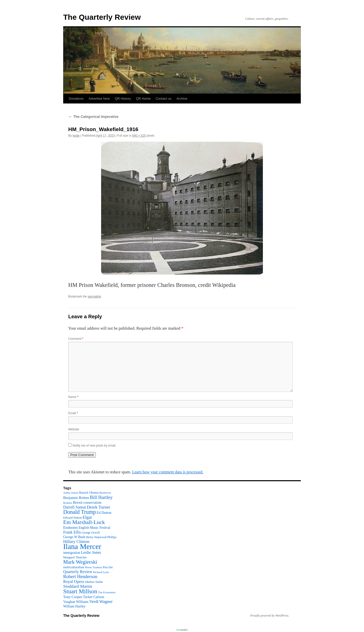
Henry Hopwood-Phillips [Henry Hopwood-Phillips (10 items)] (101, 537)
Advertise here (99, 99)
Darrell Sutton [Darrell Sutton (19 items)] (75, 507)
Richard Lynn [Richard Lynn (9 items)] (101, 572)
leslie (76, 136)
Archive (182, 99)
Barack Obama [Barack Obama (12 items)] (89, 492)
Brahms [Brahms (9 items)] (68, 503)
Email (73, 413)
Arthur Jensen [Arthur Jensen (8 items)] (71, 493)
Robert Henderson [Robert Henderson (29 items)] (80, 577)
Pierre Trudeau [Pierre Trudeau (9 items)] (93, 567)
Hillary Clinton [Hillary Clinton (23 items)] (76, 542)
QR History (123, 99)
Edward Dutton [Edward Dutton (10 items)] (73, 518)
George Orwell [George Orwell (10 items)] (91, 533)
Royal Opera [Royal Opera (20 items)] (74, 582)
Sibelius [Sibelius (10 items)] (90, 582)
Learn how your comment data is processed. (168, 472)
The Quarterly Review (102, 17)
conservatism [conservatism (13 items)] (93, 503)
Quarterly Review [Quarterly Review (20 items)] (78, 572)
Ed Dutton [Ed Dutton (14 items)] (104, 513)
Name (73, 397)
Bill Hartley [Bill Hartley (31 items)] (101, 497)
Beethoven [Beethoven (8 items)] (105, 493)
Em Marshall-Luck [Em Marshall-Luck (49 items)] (84, 522)
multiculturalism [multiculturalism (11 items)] (74, 567)
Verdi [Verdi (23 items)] (94, 602)
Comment (76, 339)
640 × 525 (139, 136)
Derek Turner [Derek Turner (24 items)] (98, 507)
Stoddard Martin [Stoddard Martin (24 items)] (78, 586)
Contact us (164, 99)
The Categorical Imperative (93, 117)
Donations (76, 99)
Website (74, 429)
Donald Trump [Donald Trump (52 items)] (79, 512)
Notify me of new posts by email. (94, 446)
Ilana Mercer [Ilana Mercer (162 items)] (82, 546)
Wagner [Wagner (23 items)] (106, 602)
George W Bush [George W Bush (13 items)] (74, 537)
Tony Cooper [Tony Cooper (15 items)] (73, 597)
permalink (94, 297)
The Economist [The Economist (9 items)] (107, 592)
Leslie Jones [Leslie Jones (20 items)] (91, 552)
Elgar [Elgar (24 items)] (87, 517)
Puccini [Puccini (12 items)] (108, 567)
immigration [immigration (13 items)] (72, 553)
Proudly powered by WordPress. (270, 616)
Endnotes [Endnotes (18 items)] (71, 527)
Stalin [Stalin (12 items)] (99, 582)
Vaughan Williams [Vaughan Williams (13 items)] (76, 602)
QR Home (143, 99)
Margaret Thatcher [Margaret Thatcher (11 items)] (75, 557)
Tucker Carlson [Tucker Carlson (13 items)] (94, 597)
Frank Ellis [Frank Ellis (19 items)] (72, 532)
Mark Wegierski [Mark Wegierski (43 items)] (80, 562)
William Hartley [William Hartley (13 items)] (74, 606)
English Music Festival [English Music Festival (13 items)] (95, 528)
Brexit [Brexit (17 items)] (78, 502)
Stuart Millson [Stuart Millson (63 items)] (80, 591)
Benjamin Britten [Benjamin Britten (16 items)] (76, 498)
